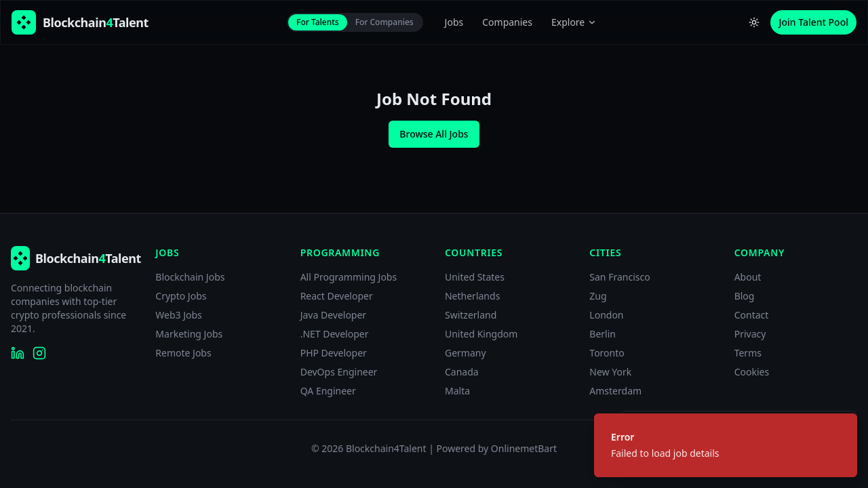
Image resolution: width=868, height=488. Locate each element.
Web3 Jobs (179, 315)
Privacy (750, 334)
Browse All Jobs (434, 134)
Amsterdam (615, 391)
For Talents (318, 22)
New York (610, 372)
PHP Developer (334, 353)
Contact (752, 315)
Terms (748, 353)
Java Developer (334, 315)
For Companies (384, 22)
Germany (466, 353)
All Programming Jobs (349, 277)
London (606, 315)
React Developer (337, 296)
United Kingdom (481, 334)
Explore (574, 22)
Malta (457, 391)
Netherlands (472, 296)
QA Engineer (328, 391)
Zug (598, 296)
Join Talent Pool (813, 22)
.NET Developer (335, 334)
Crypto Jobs (181, 296)
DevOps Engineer (339, 372)
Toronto (607, 353)
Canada (462, 372)
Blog (745, 296)
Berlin (603, 334)
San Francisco (619, 277)
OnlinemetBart (524, 448)
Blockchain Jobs (190, 277)
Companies (507, 22)
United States (475, 277)
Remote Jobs (183, 353)
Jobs (454, 22)
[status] (726, 445)
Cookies (752, 372)
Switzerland (471, 315)
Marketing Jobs (189, 334)
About (748, 277)
